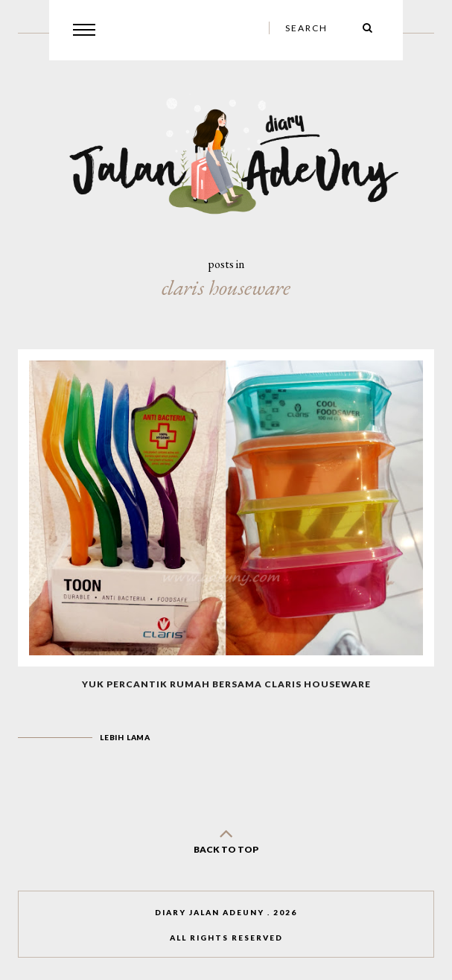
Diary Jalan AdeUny (210, 912)
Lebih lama (125, 737)
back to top (226, 838)
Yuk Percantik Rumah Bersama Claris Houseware (226, 684)
